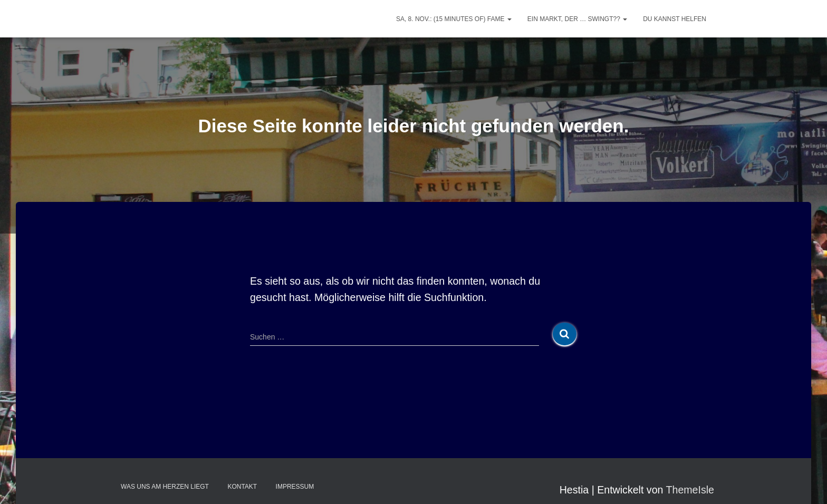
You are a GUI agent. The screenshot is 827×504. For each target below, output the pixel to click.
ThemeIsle (690, 490)
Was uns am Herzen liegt (165, 487)
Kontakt (242, 487)
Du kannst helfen (675, 19)
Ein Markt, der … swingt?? (577, 19)
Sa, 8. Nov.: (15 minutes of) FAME (454, 19)
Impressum (295, 487)
